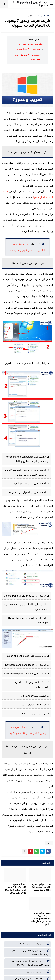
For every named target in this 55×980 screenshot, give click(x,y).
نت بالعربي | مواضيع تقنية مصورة (30, 4)
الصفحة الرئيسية (44, 15)
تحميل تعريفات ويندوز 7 (35, 972)
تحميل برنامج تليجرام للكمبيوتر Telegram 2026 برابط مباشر (41, 887)
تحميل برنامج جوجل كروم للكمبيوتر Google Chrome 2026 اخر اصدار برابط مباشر (41, 919)
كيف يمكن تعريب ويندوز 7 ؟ (31, 44)
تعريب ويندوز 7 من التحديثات (28, 49)
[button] (52, 4)
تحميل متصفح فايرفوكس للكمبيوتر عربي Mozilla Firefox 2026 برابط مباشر (16, 889)
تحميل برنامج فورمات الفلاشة (33, 944)
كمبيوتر (31, 15)
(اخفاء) (32, 39)
